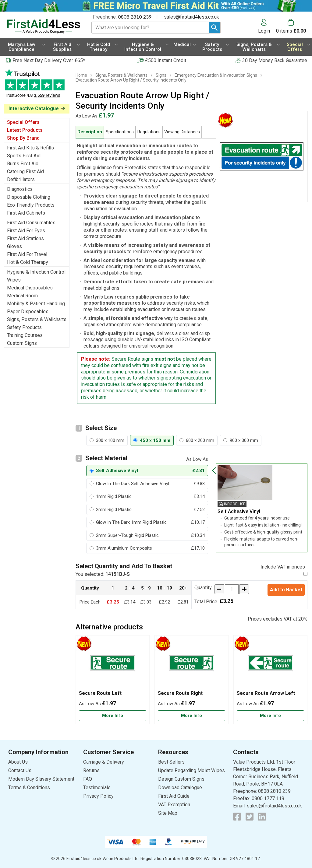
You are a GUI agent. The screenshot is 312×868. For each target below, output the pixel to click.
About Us (18, 762)
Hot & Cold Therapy (28, 262)
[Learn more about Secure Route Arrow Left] (270, 716)
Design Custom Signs (181, 779)
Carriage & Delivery (104, 762)
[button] (267, 26)
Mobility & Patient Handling (36, 304)
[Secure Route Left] (113, 680)
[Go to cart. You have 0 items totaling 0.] (291, 26)
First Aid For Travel (27, 254)
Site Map (168, 813)
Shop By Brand (23, 138)
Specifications (120, 132)
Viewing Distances (182, 132)
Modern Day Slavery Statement (41, 779)
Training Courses (25, 335)
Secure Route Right (180, 693)
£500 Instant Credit (166, 60)
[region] (113, 664)
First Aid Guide (174, 796)
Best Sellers (171, 762)
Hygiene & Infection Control (36, 272)
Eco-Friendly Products (31, 205)
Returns (91, 770)
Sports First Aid (24, 156)
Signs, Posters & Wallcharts (37, 319)
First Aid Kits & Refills (30, 148)
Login (264, 31)
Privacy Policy (98, 796)
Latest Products (25, 130)
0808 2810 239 (135, 17)
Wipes (14, 280)
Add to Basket (286, 590)
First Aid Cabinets (26, 213)
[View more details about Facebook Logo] (237, 817)
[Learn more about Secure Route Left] (113, 716)
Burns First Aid (23, 164)
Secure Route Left (100, 693)
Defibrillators (21, 179)
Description (90, 132)
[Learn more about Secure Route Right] (191, 716)
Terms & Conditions (29, 787)
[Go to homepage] (44, 26)
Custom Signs (22, 343)
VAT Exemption (174, 805)
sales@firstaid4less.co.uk (191, 17)
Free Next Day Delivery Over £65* (49, 60)
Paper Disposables (28, 311)
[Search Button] (215, 28)
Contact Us (20, 770)
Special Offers (23, 122)
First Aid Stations (25, 238)
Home (81, 75)
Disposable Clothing (29, 197)
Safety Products (24, 327)
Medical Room (22, 296)
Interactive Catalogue (34, 108)
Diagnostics (20, 189)
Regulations (149, 132)
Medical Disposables (30, 288)
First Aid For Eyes (26, 231)
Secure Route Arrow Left (266, 693)
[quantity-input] (232, 589)
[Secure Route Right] (191, 680)
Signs (161, 75)
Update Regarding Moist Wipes (191, 770)
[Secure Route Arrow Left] (270, 680)
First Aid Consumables (31, 223)
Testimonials (37, 86)
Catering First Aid (25, 171)
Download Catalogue (180, 787)
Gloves (14, 246)
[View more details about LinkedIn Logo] (262, 817)
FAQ (88, 779)
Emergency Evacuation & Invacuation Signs (216, 75)
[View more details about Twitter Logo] (250, 817)
